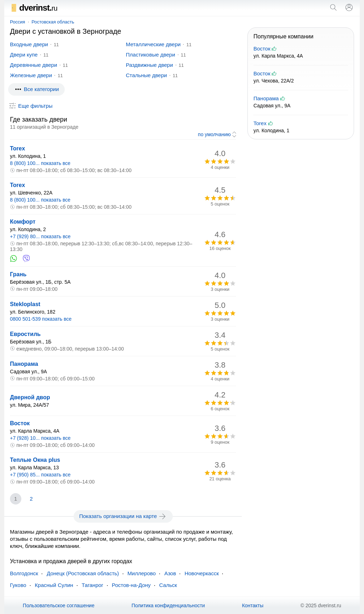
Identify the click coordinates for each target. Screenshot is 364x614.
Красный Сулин (54, 585)
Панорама (24, 364)
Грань (18, 274)
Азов (170, 573)
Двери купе (24, 55)
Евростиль (25, 334)
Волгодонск (24, 573)
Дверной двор (30, 397)
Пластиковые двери (151, 55)
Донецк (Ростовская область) (83, 573)
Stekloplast (25, 304)
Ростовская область (53, 22)
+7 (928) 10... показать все (40, 438)
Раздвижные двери (149, 65)
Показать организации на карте (123, 516)
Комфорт (23, 222)
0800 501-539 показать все (41, 319)
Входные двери (29, 44)
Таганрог (93, 585)
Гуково (18, 585)
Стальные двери (146, 75)
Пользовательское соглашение (59, 605)
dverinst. (34, 8)
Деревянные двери (34, 65)
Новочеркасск (202, 573)
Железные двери (31, 75)
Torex (17, 148)
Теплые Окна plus (35, 460)
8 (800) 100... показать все (40, 163)
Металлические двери (153, 44)
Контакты (253, 605)
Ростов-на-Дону (131, 585)
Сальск (168, 585)
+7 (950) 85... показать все (40, 475)
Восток (20, 423)
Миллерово (142, 573)
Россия (18, 22)
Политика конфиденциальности (168, 605)
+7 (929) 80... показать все (40, 236)
